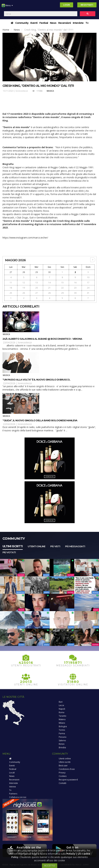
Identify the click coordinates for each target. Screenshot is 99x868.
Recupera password (68, 780)
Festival (44, 23)
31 (88, 293)
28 (24, 272)
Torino (62, 730)
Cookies (63, 776)
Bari (61, 702)
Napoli (62, 709)
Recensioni (65, 23)
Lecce (61, 705)
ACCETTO (50, 866)
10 (88, 277)
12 (24, 283)
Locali (12, 773)
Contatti (63, 783)
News (53, 23)
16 (75, 283)
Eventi (34, 23)
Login (67, 5)
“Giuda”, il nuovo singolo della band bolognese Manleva (40, 420)
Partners (13, 794)
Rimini (62, 744)
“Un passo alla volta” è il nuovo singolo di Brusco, (36, 380)
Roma (62, 712)
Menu (7, 7)
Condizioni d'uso (67, 769)
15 (62, 283)
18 (11, 288)
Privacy (62, 773)
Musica (50, 91)
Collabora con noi (18, 797)
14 (49, 283)
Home (6, 30)
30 (49, 272)
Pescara (63, 737)
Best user (63, 766)
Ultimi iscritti (13, 546)
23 (75, 288)
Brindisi (62, 748)
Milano (62, 723)
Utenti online (36, 546)
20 (37, 288)
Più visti (55, 546)
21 (49, 288)
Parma (62, 733)
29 (37, 272)
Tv (87, 23)
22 (62, 288)
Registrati (87, 5)
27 (11, 272)
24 (88, 288)
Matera (62, 719)
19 (24, 288)
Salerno (62, 740)
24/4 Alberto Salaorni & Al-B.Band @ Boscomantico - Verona (42, 339)
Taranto (63, 716)
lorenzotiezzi (22, 91)
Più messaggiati (75, 546)
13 (37, 283)
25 (11, 293)
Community (22, 23)
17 (88, 283)
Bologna (63, 726)
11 (11, 283)
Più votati (9, 552)
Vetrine (13, 787)
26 (24, 293)
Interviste (78, 23)
